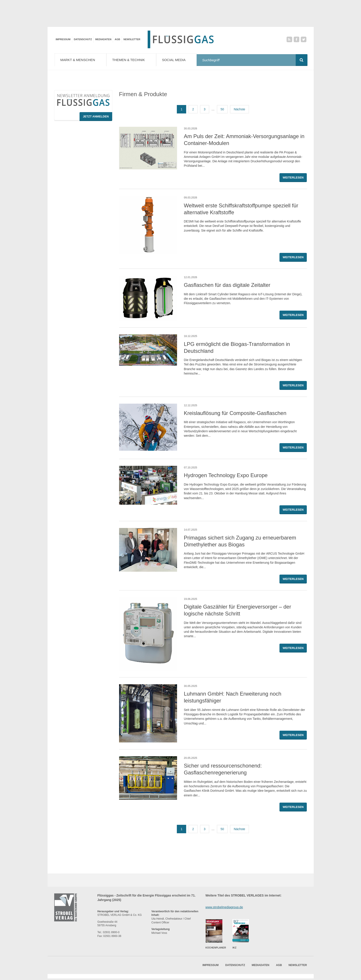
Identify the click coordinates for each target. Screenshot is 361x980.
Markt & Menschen (82, 60)
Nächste (239, 111)
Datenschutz (83, 39)
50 (222, 111)
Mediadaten (103, 39)
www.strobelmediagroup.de (224, 909)
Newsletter (132, 39)
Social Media (180, 60)
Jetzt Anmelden (96, 118)
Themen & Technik (134, 60)
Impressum (63, 39)
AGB (117, 39)
